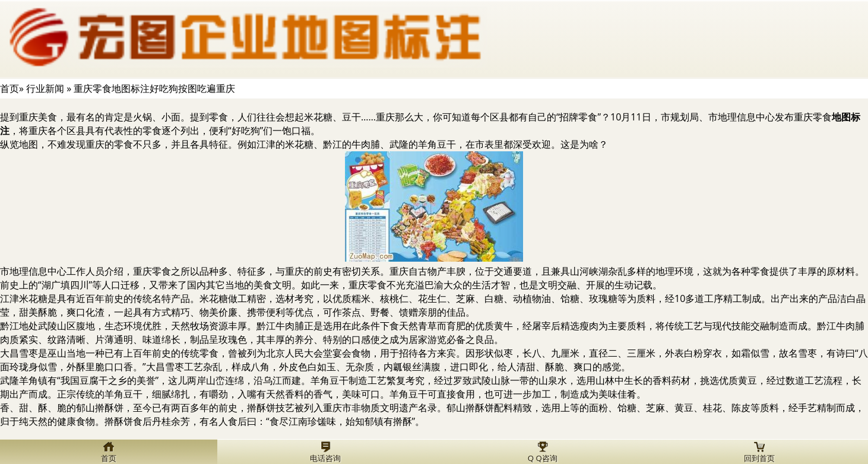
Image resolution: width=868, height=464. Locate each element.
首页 (9, 88)
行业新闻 (45, 88)
